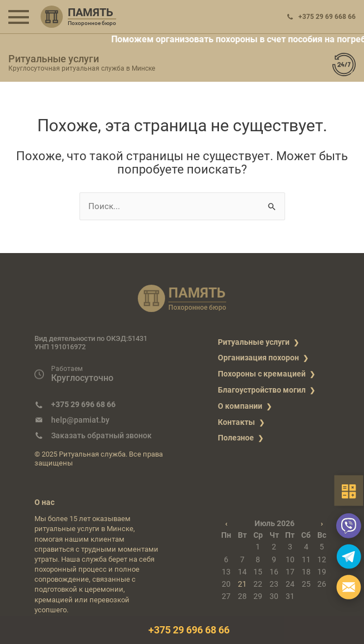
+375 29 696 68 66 (83, 404)
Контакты (236, 422)
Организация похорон (258, 358)
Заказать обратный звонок (101, 435)
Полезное (236, 438)
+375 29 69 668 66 (327, 17)
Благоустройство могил (262, 390)
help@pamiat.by (80, 420)
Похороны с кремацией (262, 374)
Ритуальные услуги (254, 342)
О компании (240, 406)
